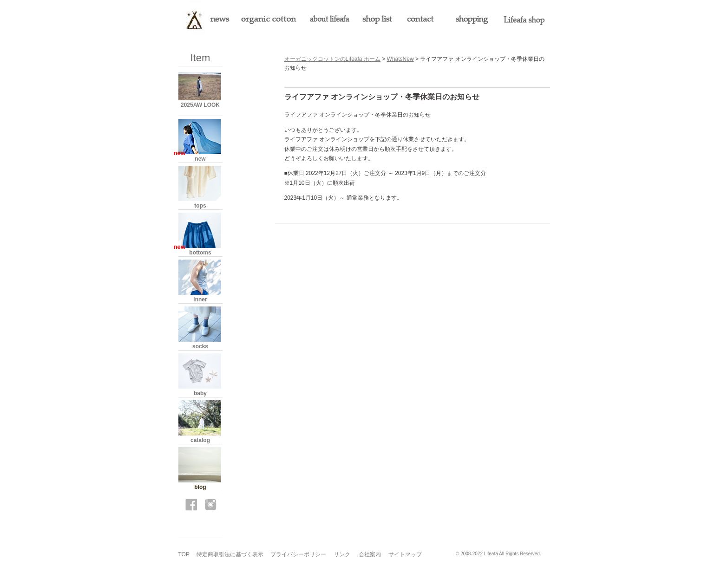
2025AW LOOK (200, 105)
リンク (342, 554)
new (200, 159)
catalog (200, 440)
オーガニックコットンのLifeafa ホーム (332, 59)
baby (200, 393)
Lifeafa (491, 554)
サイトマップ (405, 554)
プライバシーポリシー (298, 554)
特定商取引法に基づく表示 (230, 554)
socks (200, 346)
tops (200, 206)
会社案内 (370, 554)
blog (200, 487)
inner (200, 299)
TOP (184, 554)
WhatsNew (400, 59)
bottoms (200, 253)
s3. (547, 554)
